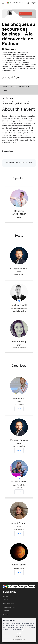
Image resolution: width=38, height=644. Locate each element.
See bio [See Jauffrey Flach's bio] (19, 409)
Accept (19, 633)
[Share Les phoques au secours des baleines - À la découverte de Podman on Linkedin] (13, 77)
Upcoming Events (9, 603)
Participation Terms (10, 607)
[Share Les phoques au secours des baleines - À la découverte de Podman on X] (8, 77)
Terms (6, 614)
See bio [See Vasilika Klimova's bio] (19, 492)
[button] (28, 3)
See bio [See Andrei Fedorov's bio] (19, 533)
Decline (19, 636)
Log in (33, 3)
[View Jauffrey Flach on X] (19, 395)
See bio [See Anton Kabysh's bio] (19, 572)
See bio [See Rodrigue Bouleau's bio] (19, 450)
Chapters (7, 600)
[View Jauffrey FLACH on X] (19, 301)
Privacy (6, 611)
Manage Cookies (19, 640)
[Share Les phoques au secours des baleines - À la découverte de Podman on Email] (18, 77)
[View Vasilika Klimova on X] (19, 478)
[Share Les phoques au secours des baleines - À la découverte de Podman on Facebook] (4, 77)
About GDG (8, 596)
